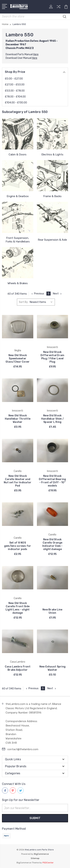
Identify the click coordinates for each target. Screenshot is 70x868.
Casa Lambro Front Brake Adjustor (18, 668)
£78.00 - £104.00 (15, 97)
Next (58, 294)
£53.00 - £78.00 (15, 91)
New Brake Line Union (52, 611)
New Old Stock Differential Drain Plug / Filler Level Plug (52, 357)
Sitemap (35, 858)
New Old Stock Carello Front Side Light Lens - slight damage (18, 608)
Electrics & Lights (52, 154)
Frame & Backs (52, 196)
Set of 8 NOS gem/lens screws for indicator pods (18, 546)
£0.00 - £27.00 (14, 79)
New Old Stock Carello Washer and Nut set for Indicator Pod (18, 481)
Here (36, 54)
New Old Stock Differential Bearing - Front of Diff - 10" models (52, 481)
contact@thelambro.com (23, 749)
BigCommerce (41, 854)
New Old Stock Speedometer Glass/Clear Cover (18, 359)
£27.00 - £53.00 (15, 85)
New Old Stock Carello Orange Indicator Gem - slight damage (52, 544)
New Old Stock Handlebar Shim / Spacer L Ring (52, 419)
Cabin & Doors (18, 154)
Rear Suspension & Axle (52, 240)
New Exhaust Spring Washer (53, 668)
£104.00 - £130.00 (16, 103)
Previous (37, 294)
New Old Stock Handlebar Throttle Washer (18, 419)
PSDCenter (48, 863)
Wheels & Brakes (18, 283)
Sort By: (24, 302)
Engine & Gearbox (18, 196)
